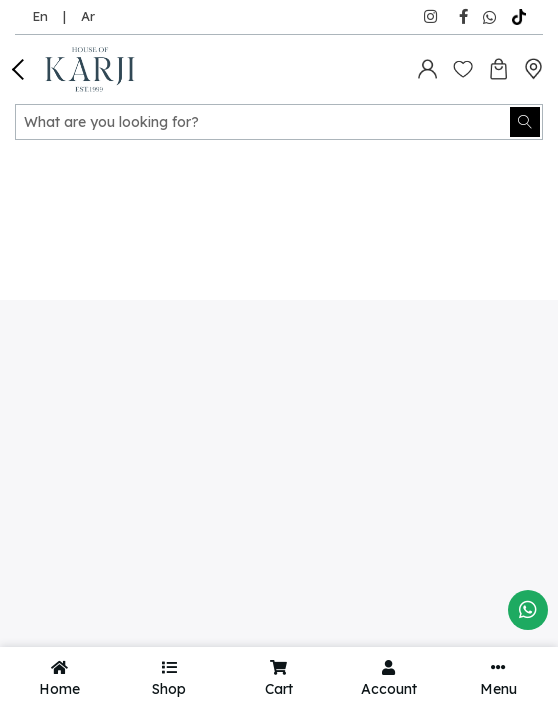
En (40, 16)
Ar (88, 16)
